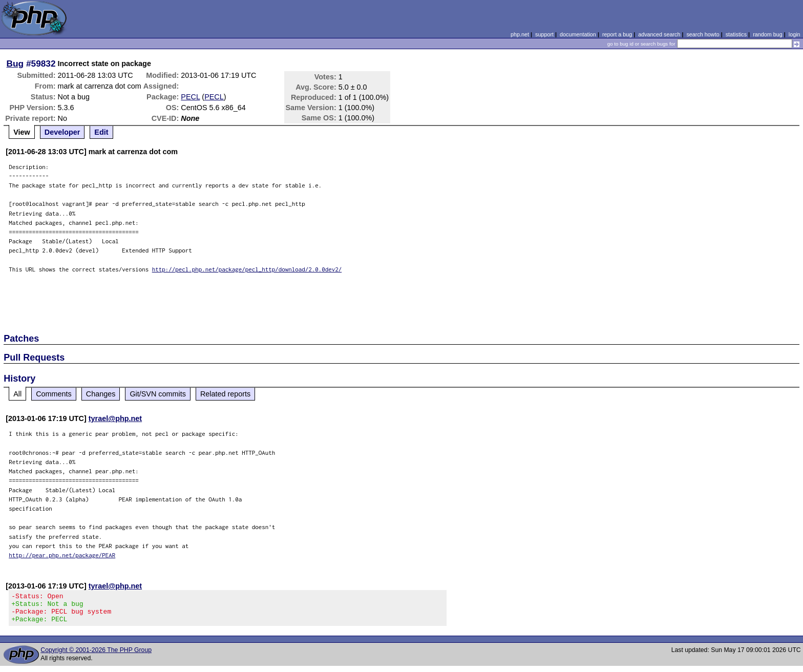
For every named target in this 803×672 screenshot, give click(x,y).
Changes (101, 394)
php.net (520, 34)
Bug (15, 64)
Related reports (225, 394)
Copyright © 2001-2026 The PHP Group (96, 656)
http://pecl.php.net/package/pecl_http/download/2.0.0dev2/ (247, 269)
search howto (703, 34)
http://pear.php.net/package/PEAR (62, 555)
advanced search (659, 34)
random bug (768, 34)
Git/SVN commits (158, 394)
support (544, 34)
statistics (736, 34)
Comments (54, 394)
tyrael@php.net (115, 418)
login (795, 34)
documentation (578, 34)
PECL (190, 97)
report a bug (617, 34)
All (17, 394)
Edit (101, 132)
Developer (62, 132)
